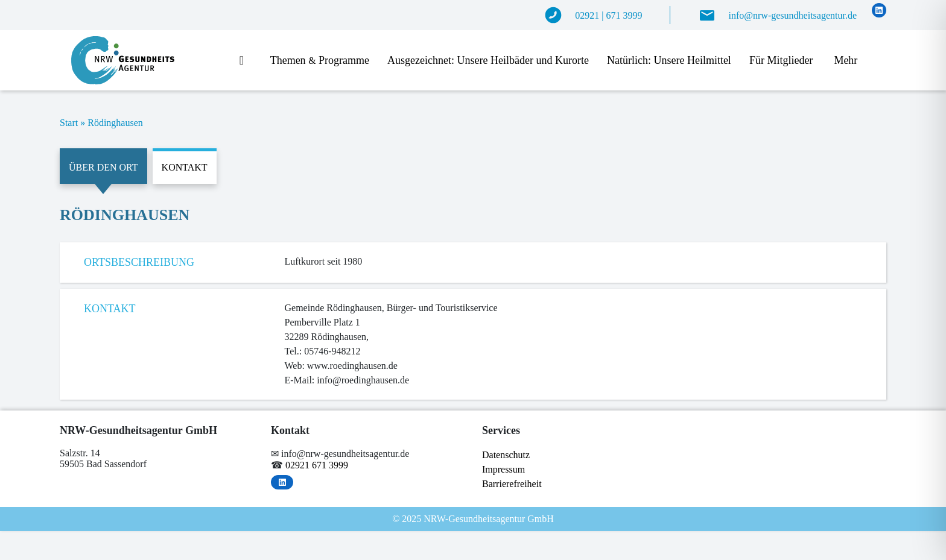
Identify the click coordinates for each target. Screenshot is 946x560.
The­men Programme (320, 60)
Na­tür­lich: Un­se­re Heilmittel (669, 60)
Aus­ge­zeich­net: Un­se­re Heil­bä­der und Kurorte (488, 60)
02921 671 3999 (317, 465)
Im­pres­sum (503, 469)
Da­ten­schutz (506, 455)
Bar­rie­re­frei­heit (512, 484)
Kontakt (185, 167)
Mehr (846, 60)
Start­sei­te (246, 61)
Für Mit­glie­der (781, 60)
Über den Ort (103, 167)
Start (69, 123)
